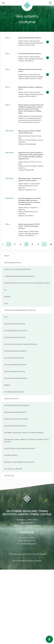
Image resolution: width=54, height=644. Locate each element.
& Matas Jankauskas (34, 561)
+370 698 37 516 (29, 541)
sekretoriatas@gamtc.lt (29, 544)
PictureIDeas (23, 561)
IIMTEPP (7, 256)
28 (51, 244)
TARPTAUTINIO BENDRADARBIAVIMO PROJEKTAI (20, 310)
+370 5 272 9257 (28, 538)
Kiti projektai (9, 476)
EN (3, 3)
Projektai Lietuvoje (11, 399)
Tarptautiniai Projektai (13, 263)
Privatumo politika (39, 554)
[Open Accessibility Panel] (49, 639)
